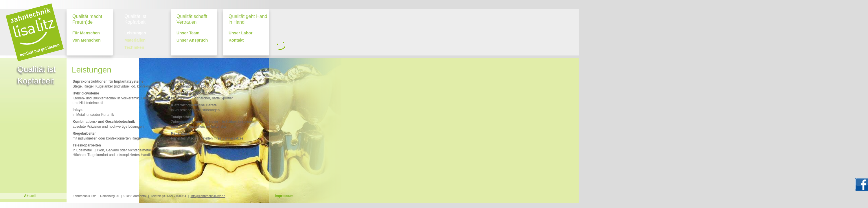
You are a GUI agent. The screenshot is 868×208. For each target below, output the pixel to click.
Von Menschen (87, 40)
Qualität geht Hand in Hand (248, 19)
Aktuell (30, 196)
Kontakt (236, 40)
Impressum (284, 196)
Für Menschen (86, 33)
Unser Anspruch (192, 40)
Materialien (135, 40)
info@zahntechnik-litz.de (208, 196)
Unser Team (188, 33)
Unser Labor (240, 33)
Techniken (134, 48)
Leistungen (135, 33)
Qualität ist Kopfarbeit (135, 19)
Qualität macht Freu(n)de (87, 19)
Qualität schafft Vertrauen (192, 19)
